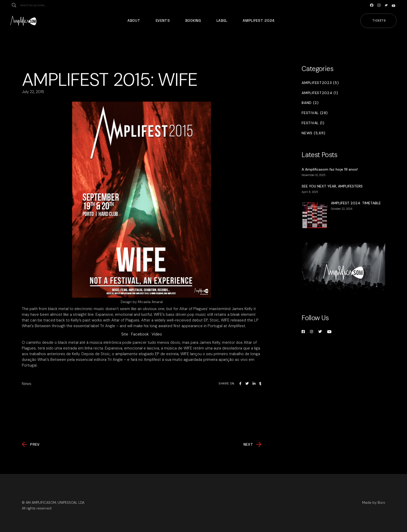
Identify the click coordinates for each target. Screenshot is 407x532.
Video (157, 334)
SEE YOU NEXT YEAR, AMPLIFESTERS (332, 186)
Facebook (140, 334)
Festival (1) (313, 123)
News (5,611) (313, 133)
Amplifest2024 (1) (320, 93)
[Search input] (40, 5)
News (27, 384)
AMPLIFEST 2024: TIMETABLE (356, 203)
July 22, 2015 (33, 92)
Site (125, 334)
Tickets (379, 20)
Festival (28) (315, 113)
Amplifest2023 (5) (320, 83)
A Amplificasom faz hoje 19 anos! (330, 169)
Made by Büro (374, 503)
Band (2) (310, 103)
